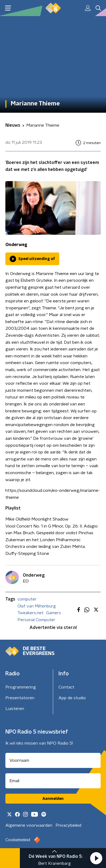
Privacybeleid (68, 825)
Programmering (21, 687)
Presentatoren (20, 698)
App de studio (72, 698)
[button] (96, 858)
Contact (66, 687)
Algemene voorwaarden (29, 825)
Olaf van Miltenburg (37, 606)
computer (27, 599)
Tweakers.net (30, 613)
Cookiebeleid (18, 840)
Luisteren (15, 709)
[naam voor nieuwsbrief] (53, 760)
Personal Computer (36, 620)
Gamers (54, 613)
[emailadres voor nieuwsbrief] (53, 781)
